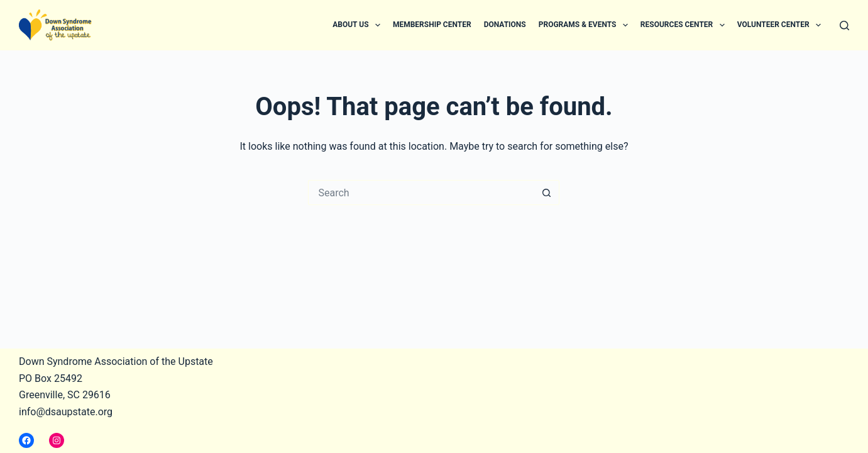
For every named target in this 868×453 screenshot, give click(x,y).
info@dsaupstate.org (66, 412)
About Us (359, 25)
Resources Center (685, 25)
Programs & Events (586, 25)
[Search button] (547, 193)
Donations (505, 25)
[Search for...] (421, 193)
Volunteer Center (782, 25)
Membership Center (432, 25)
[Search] (844, 25)
